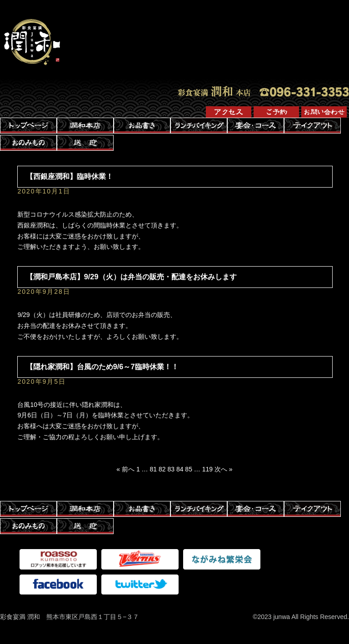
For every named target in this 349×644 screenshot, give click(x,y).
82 (162, 469)
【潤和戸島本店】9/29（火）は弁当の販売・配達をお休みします (131, 277)
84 (180, 469)
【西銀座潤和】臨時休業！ (70, 176)
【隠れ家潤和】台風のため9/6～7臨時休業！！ (102, 367)
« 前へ (125, 469)
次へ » (224, 469)
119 (207, 469)
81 (153, 469)
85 (189, 469)
